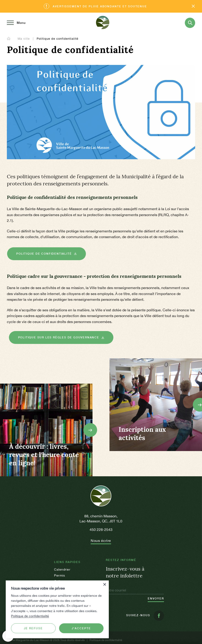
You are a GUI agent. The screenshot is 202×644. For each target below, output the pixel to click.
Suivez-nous (145, 616)
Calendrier (62, 569)
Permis (59, 575)
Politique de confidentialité (30, 616)
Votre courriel (116, 590)
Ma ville (24, 39)
